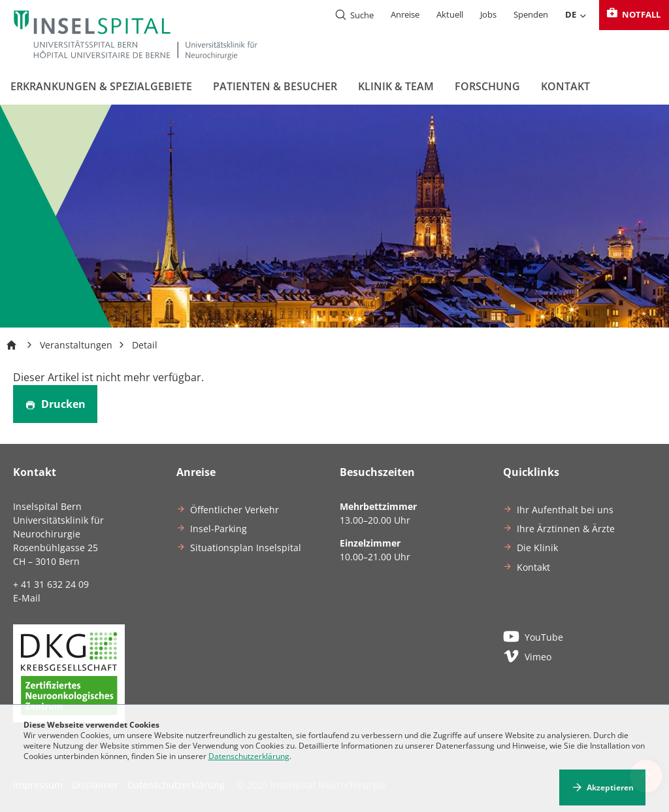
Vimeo (527, 656)
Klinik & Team (396, 86)
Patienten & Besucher (275, 86)
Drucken (55, 404)
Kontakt (565, 86)
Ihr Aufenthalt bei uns (565, 510)
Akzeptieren (610, 787)
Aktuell (450, 14)
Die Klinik (537, 548)
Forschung (487, 86)
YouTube (533, 636)
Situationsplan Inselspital (246, 548)
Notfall (633, 15)
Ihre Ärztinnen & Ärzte (566, 529)
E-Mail (27, 598)
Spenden (531, 14)
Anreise (405, 14)
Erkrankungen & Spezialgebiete (101, 86)
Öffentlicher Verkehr (235, 510)
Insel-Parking (219, 529)
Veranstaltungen (76, 345)
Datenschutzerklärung (249, 756)
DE (576, 15)
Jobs (488, 14)
